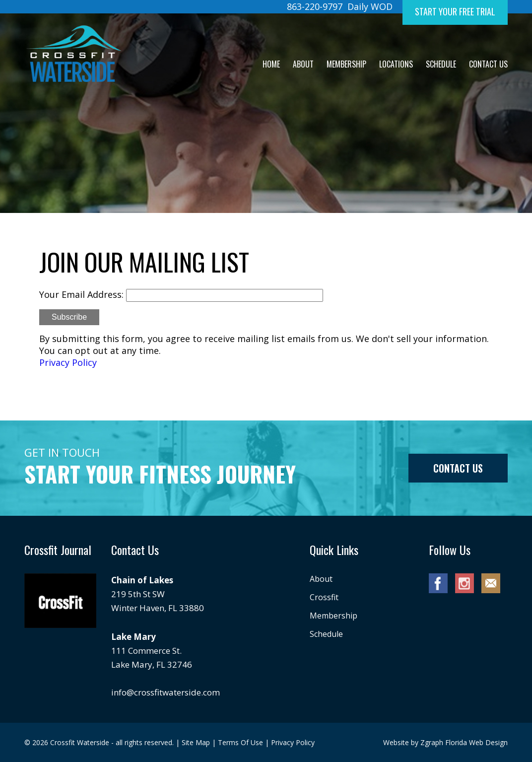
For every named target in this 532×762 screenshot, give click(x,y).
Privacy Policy (68, 362)
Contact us (458, 468)
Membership (346, 64)
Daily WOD (370, 7)
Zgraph (432, 742)
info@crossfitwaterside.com (166, 692)
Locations (396, 64)
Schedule (441, 64)
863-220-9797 (315, 7)
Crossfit (324, 597)
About (303, 64)
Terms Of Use (240, 742)
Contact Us (488, 64)
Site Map (196, 742)
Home (271, 64)
